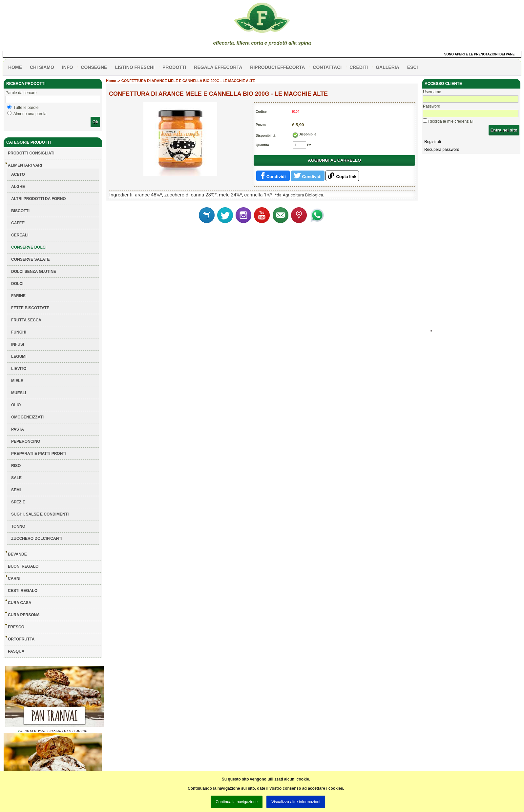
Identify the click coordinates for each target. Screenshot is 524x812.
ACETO (18, 174)
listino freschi (135, 67)
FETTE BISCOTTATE (30, 308)
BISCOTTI (20, 211)
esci (413, 67)
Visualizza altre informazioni (296, 802)
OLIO (16, 405)
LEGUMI (19, 356)
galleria (388, 67)
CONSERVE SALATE (31, 259)
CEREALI (20, 235)
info (67, 67)
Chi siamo (42, 67)
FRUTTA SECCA (26, 320)
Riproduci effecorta (277, 67)
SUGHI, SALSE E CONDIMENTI (40, 514)
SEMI (16, 490)
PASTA (18, 429)
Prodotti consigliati (31, 153)
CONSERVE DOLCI (29, 247)
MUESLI (19, 393)
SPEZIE (18, 502)
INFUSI (18, 344)
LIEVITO (19, 369)
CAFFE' (18, 223)
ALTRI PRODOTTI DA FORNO (39, 199)
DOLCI (17, 284)
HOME (15, 67)
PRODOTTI (174, 67)
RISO (16, 466)
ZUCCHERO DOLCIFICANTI (37, 538)
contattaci (327, 67)
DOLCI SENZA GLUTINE (34, 272)
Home (111, 81)
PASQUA (16, 651)
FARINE (18, 296)
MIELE (17, 381)
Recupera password (442, 150)
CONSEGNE (94, 67)
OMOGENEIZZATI (27, 417)
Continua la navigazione (237, 802)
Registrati (433, 142)
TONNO (18, 526)
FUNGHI (19, 332)
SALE (16, 478)
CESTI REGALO (23, 591)
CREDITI (359, 67)
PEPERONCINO (26, 441)
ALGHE (18, 187)
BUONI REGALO (23, 566)
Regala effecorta (218, 67)
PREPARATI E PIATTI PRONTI (39, 454)
